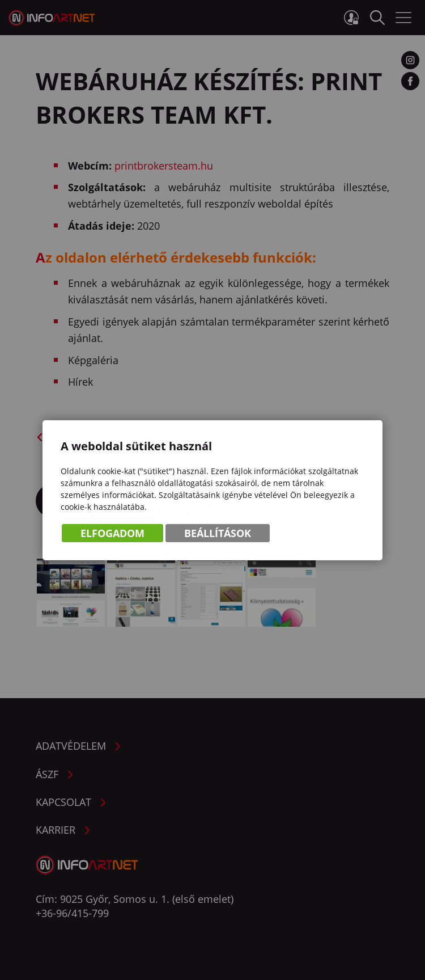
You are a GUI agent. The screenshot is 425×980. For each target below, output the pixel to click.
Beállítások (218, 533)
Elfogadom (112, 533)
